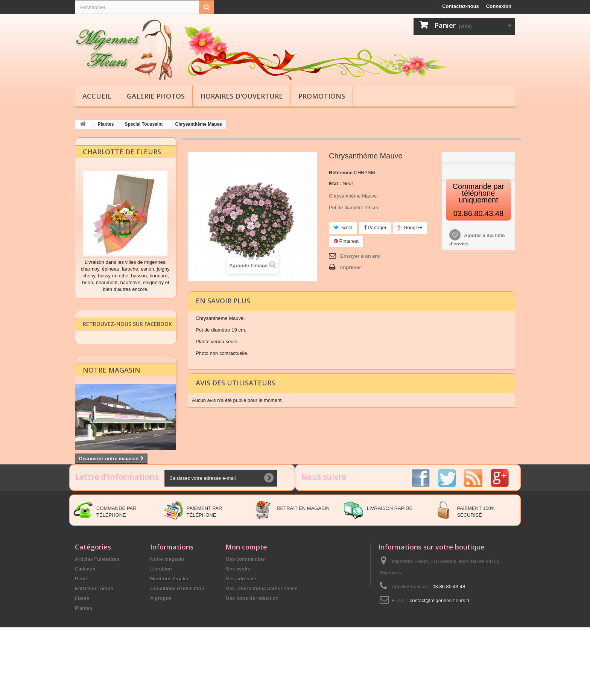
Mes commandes (245, 603)
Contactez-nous (461, 6)
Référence (341, 172)
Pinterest (346, 241)
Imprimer (351, 267)
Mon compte (246, 591)
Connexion (499, 6)
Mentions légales (170, 623)
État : (335, 183)
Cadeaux (85, 613)
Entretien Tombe (94, 633)
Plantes (84, 652)
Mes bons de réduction (252, 643)
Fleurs (82, 643)
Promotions (322, 96)
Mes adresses (241, 623)
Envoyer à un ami (360, 256)
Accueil (97, 96)
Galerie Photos (156, 96)
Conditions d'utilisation (177, 633)
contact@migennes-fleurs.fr (440, 645)
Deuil (81, 623)
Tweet (343, 227)
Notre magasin (112, 376)
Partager (375, 227)
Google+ (410, 227)
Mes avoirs (238, 613)
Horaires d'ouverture (242, 96)
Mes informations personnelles (261, 633)
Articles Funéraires (97, 603)
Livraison (161, 613)
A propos (161, 643)
